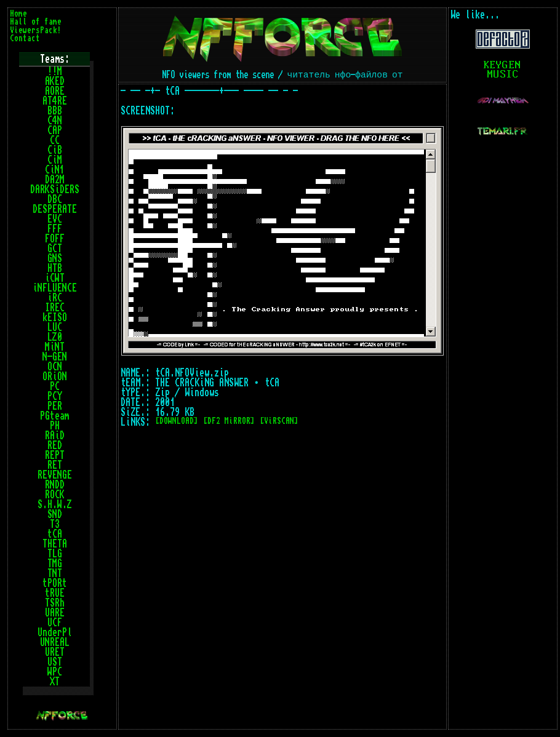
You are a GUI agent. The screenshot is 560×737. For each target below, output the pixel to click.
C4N (55, 121)
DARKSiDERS (55, 189)
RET (55, 465)
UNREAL (55, 642)
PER (55, 406)
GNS (55, 258)
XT (55, 682)
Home (18, 14)
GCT (55, 249)
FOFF (55, 239)
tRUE (55, 593)
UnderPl (55, 632)
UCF (55, 623)
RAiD (55, 436)
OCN (55, 367)
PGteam (55, 416)
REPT (55, 455)
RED (55, 445)
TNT (55, 573)
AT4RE (55, 101)
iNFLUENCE (55, 288)
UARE (55, 613)
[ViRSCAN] (279, 421)
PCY (55, 396)
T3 (55, 524)
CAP (55, 130)
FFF (55, 229)
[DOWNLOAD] (177, 421)
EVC (55, 219)
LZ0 (55, 337)
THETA (55, 544)
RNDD (55, 485)
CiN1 (55, 170)
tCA (55, 534)
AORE (55, 91)
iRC (55, 298)
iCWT (55, 278)
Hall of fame (36, 22)
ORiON (55, 376)
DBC (55, 199)
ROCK (55, 495)
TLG (55, 554)
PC (55, 386)
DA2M (55, 180)
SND (55, 514)
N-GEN (55, 357)
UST (55, 662)
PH (55, 426)
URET (55, 652)
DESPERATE (55, 209)
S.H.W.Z (55, 504)
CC (55, 140)
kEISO (55, 317)
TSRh (55, 603)
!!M (55, 71)
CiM (55, 160)
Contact (25, 38)
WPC (55, 672)
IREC (55, 308)
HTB (55, 268)
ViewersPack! (36, 30)
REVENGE (55, 475)
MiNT (55, 347)
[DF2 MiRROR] (229, 421)
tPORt (55, 583)
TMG (55, 564)
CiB (55, 150)
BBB (55, 111)
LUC (55, 327)
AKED (55, 81)
